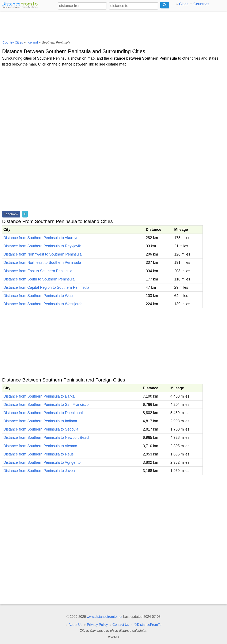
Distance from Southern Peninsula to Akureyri (41, 238)
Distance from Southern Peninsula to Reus (39, 454)
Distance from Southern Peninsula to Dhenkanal (43, 413)
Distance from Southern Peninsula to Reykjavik (42, 246)
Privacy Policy (97, 625)
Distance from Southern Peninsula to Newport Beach (47, 438)
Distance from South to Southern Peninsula (39, 279)
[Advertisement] (113, 25)
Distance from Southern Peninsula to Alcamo (40, 446)
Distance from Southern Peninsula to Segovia (41, 429)
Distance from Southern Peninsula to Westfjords (43, 304)
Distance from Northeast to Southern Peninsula (42, 263)
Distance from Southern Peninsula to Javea (39, 471)
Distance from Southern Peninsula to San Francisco (46, 405)
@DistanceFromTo (147, 625)
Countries (201, 4)
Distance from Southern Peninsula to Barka (39, 396)
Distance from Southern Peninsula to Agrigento (42, 462)
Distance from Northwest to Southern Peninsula (43, 254)
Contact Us (121, 625)
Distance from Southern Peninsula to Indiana (40, 421)
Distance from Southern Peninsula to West (38, 296)
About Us (75, 625)
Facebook (11, 214)
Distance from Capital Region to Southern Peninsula (46, 287)
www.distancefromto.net (105, 617)
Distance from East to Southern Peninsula (38, 271)
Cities (184, 4)
